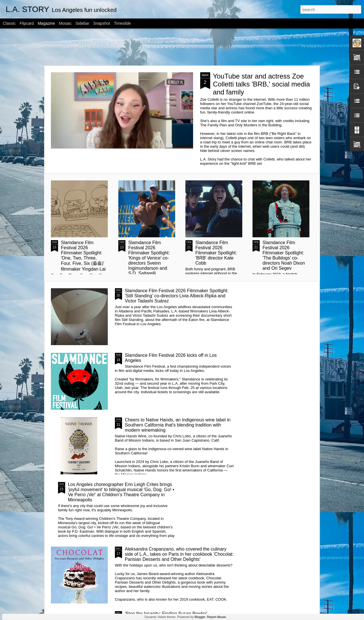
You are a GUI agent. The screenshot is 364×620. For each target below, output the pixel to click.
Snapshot (102, 23)
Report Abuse (217, 617)
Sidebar (82, 23)
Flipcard (27, 23)
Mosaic (65, 23)
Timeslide (122, 23)
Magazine (46, 23)
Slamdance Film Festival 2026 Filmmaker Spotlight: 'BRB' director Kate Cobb (216, 253)
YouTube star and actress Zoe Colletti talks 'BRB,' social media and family (261, 84)
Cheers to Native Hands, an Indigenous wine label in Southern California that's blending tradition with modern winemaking (178, 425)
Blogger (200, 617)
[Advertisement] (182, 47)
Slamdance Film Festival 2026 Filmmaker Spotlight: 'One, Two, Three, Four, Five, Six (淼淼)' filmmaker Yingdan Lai (83, 256)
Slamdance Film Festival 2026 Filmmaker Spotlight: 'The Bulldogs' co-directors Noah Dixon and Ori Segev (284, 255)
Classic (9, 23)
